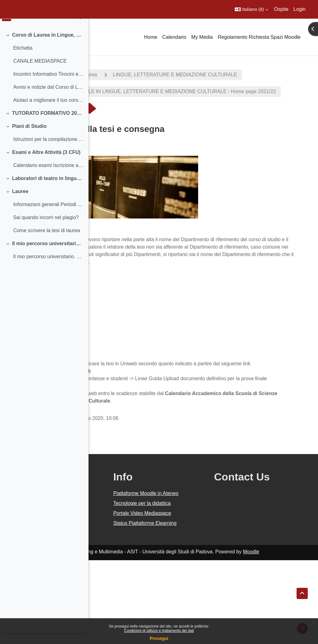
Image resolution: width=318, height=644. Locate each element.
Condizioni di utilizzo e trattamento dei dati (159, 631)
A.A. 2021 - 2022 (119, 75)
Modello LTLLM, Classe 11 (131, 316)
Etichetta (23, 59)
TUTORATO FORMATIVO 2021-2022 (48, 124)
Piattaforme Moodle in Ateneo (197, 551)
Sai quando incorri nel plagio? (46, 228)
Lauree (20, 202)
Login (300, 9)
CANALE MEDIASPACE (40, 72)
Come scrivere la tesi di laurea (46, 241)
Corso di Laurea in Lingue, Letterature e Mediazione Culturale (48, 45)
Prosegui (159, 638)
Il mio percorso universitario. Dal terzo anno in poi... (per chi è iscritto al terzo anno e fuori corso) (48, 267)
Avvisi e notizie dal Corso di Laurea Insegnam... (48, 98)
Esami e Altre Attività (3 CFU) (46, 163)
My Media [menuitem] (202, 37)
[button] (251, 9)
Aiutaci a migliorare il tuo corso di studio (48, 111)
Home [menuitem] (151, 37)
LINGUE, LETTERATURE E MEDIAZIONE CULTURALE (169, 91)
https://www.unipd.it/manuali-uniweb (140, 418)
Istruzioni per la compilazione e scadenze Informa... (48, 150)
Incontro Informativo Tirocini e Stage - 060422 (48, 85)
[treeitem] (44, 78)
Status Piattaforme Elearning (193, 603)
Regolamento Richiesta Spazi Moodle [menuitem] (259, 37)
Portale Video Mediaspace (187, 586)
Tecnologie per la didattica (191, 568)
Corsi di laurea (169, 75)
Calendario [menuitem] (174, 37)
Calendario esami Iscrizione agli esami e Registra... (48, 176)
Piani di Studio (29, 137)
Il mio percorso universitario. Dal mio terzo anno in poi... (48, 254)
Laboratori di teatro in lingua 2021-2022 (48, 189)
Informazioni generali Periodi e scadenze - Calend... (48, 215)
